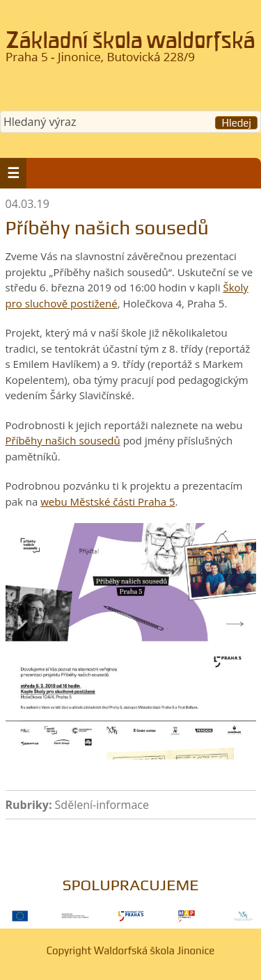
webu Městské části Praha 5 (108, 501)
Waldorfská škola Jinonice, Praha (130, 51)
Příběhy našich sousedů (63, 440)
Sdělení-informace (102, 805)
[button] (13, 173)
